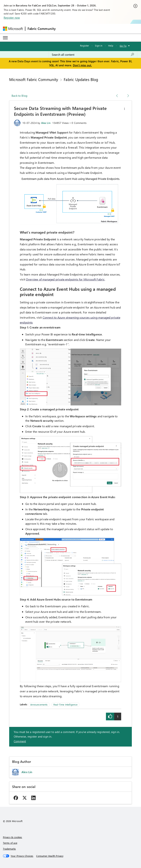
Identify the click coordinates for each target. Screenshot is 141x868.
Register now (12, 18)
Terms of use (10, 843)
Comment (20, 741)
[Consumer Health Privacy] (50, 856)
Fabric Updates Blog (81, 79)
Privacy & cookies (13, 837)
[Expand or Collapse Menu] (5, 38)
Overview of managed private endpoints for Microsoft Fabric (65, 279)
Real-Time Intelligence (65, 704)
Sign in (99, 46)
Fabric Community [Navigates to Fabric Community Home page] (42, 29)
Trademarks (9, 849)
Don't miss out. (82, 65)
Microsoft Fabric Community (34, 79)
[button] (124, 109)
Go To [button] (123, 46)
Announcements (39, 704)
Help (111, 46)
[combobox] (93, 55)
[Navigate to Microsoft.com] (13, 29)
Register (85, 46)
